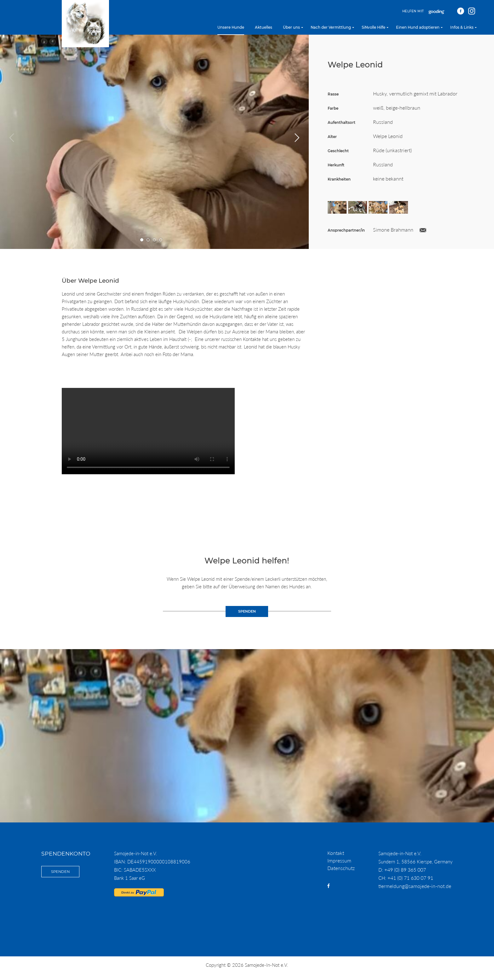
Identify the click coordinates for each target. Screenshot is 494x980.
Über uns (291, 27)
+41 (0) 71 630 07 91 (410, 878)
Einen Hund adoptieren (418, 27)
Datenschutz (341, 868)
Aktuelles (264, 27)
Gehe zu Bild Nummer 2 (148, 240)
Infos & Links (462, 27)
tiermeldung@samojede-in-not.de (415, 886)
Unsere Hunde (231, 27)
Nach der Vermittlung (331, 27)
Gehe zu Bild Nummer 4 (161, 240)
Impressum (339, 860)
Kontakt (336, 853)
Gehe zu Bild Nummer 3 (155, 240)
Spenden (60, 872)
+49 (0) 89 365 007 (405, 870)
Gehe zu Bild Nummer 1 (142, 240)
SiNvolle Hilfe (373, 27)
